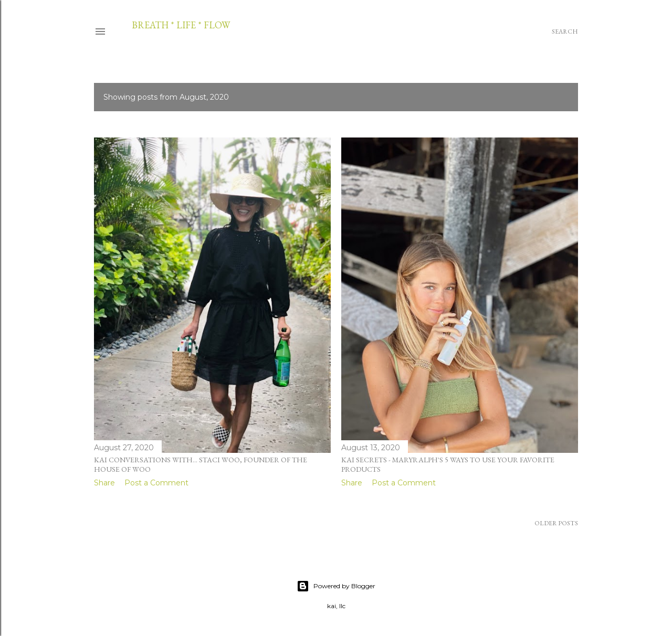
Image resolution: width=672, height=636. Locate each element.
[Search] (565, 31)
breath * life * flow (181, 25)
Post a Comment (156, 483)
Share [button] (104, 483)
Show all (547, 97)
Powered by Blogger (336, 586)
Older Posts (556, 523)
